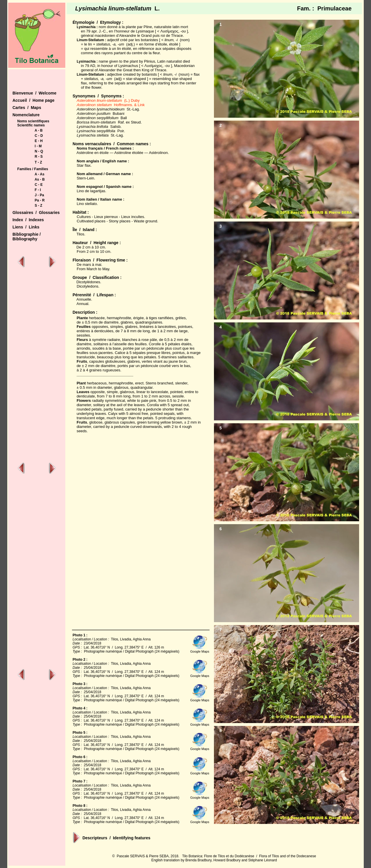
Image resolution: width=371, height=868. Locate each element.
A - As (39, 174)
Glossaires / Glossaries (36, 213)
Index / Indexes (28, 220)
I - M (38, 146)
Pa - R (40, 200)
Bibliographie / (27, 234)
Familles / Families (33, 169)
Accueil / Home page (34, 100)
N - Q (39, 151)
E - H (39, 141)
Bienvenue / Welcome (34, 93)
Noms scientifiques (33, 121)
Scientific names (31, 125)
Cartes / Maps (27, 108)
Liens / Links (26, 227)
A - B (39, 130)
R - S (39, 157)
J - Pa (39, 195)
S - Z (39, 206)
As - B (40, 179)
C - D (39, 136)
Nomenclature (26, 115)
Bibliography (25, 239)
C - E (39, 185)
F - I (38, 190)
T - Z (38, 162)
